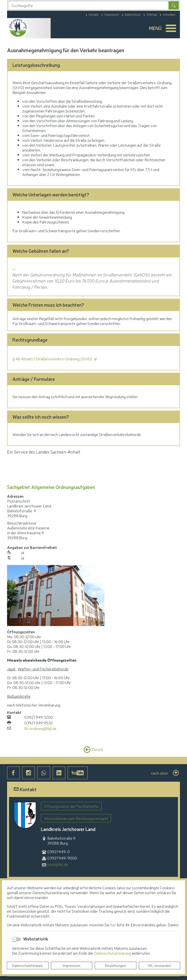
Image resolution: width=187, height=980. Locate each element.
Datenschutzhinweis (28, 965)
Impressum (72, 965)
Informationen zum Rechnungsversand (76, 818)
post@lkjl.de (58, 864)
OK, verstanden (159, 965)
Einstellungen (115, 965)
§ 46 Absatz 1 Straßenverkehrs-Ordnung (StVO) (53, 359)
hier (113, 925)
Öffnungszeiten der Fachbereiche (71, 806)
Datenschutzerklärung (113, 953)
